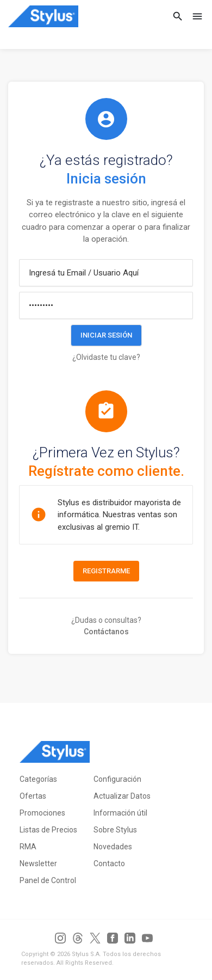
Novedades (113, 847)
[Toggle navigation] (194, 16)
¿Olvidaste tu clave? (106, 357)
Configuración (117, 779)
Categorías (38, 779)
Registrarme (106, 571)
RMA (28, 847)
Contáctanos (106, 632)
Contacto (109, 863)
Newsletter (38, 863)
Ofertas (33, 796)
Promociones (42, 813)
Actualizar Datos (122, 796)
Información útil (120, 813)
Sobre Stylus (115, 830)
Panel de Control (48, 880)
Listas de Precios (48, 830)
